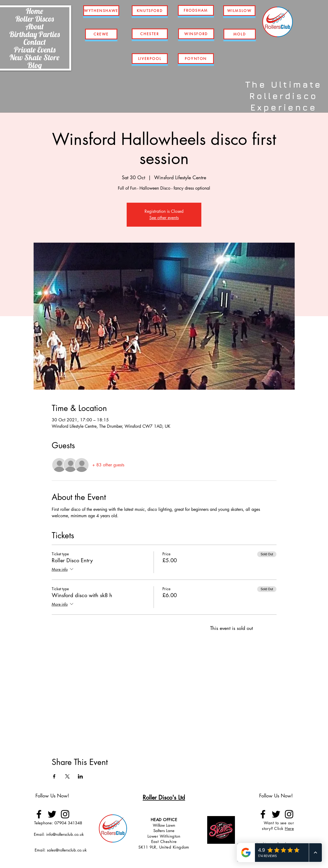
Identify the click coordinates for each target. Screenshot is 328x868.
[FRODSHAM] (196, 10)
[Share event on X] (67, 776)
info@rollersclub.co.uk (65, 834)
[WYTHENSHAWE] (101, 11)
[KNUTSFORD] (150, 11)
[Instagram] (65, 814)
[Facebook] (39, 814)
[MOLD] (240, 34)
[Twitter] (52, 814)
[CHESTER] (150, 34)
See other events (164, 218)
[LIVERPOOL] (150, 59)
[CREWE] (101, 34)
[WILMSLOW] (239, 11)
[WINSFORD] (196, 34)
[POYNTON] (196, 59)
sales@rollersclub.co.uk (67, 850)
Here (289, 828)
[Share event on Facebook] (54, 776)
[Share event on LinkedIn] (80, 776)
